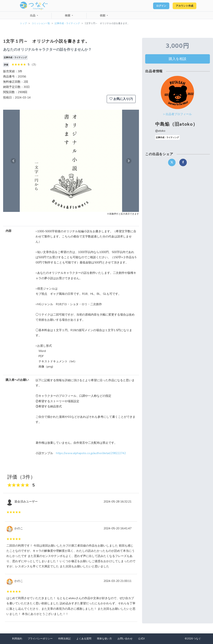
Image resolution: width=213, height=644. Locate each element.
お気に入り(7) (121, 99)
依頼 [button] (103, 16)
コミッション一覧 (41, 23)
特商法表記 (64, 639)
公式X (141, 639)
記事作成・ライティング (67, 23)
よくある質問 (84, 639)
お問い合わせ (125, 639)
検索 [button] (68, 16)
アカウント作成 (182, 6)
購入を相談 (178, 59)
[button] (13, 161)
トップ (23, 23)
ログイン (154, 6)
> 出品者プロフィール (177, 114)
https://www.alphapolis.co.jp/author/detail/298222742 (91, 453)
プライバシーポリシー (40, 639)
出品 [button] (33, 16)
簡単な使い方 (104, 639)
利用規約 (17, 639)
